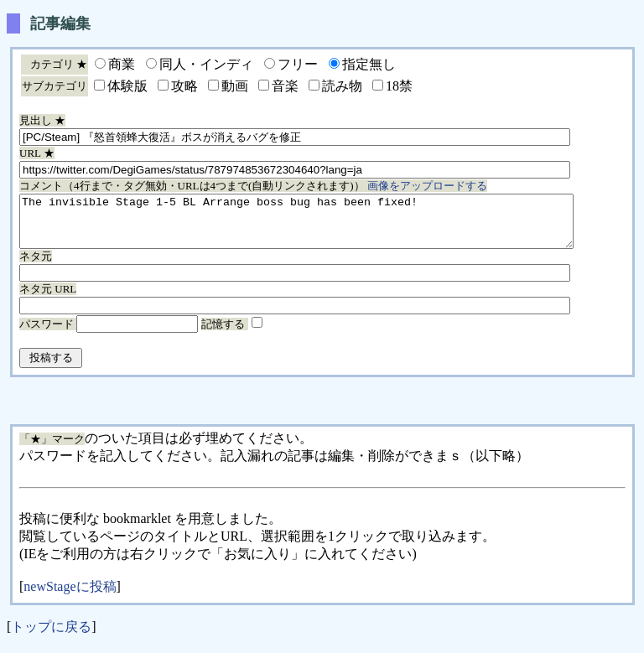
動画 (235, 86)
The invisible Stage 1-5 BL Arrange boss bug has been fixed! (330, 226)
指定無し (369, 64)
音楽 (285, 86)
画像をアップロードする (427, 186)
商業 (122, 64)
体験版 (127, 86)
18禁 (399, 86)
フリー (298, 64)
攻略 (184, 86)
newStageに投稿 (70, 596)
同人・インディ (206, 64)
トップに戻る (51, 637)
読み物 (342, 86)
